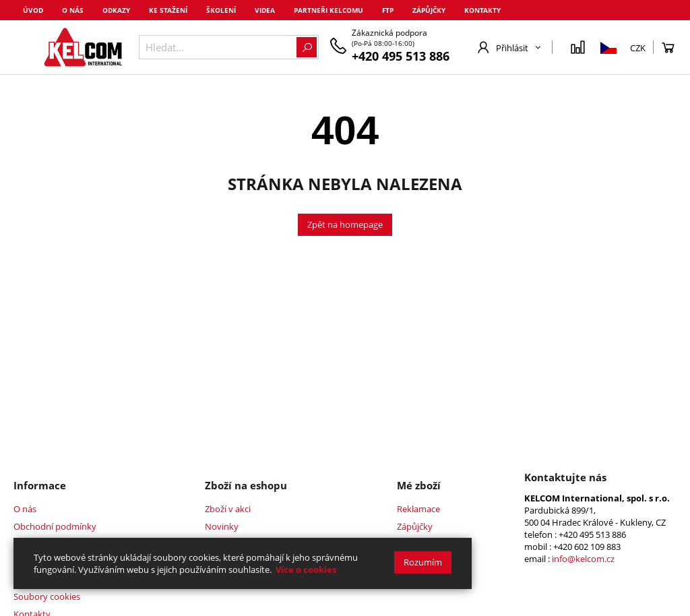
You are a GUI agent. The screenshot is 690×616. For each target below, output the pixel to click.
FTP (388, 10)
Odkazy (116, 10)
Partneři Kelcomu (328, 10)
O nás (73, 10)
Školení (221, 10)
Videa (265, 10)
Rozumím (423, 562)
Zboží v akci (228, 509)
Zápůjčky (429, 10)
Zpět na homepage (345, 224)
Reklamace (418, 509)
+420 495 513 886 (401, 56)
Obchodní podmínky (55, 526)
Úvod (33, 10)
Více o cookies (306, 569)
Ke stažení (168, 10)
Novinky (222, 526)
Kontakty (482, 10)
